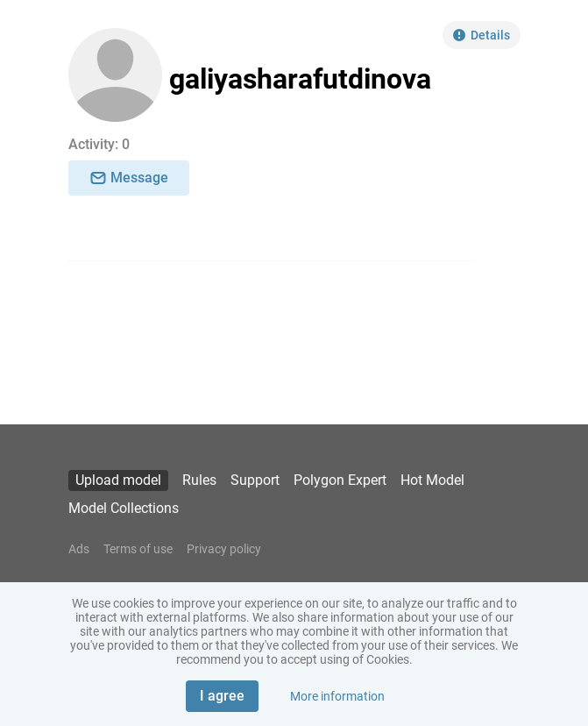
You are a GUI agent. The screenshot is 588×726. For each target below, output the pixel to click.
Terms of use (138, 549)
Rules (199, 480)
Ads (79, 549)
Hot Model (432, 480)
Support (255, 480)
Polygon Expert (340, 480)
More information (337, 696)
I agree (222, 696)
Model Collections (124, 508)
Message (129, 178)
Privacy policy (224, 549)
